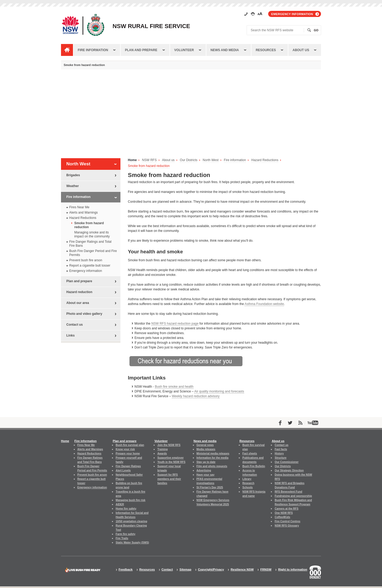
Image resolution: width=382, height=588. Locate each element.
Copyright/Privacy (211, 570)
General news (205, 445)
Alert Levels (123, 470)
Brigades (73, 175)
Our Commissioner (286, 462)
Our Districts (189, 160)
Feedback (126, 570)
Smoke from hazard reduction (149, 166)
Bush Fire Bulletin (254, 466)
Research (248, 483)
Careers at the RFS (286, 509)
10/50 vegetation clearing (131, 521)
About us (301, 50)
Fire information (93, 50)
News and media (225, 50)
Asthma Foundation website (264, 304)
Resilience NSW (242, 570)
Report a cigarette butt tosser (90, 266)
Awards (162, 454)
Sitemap (185, 570)
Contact (167, 570)
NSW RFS (149, 160)
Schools (248, 487)
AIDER (120, 504)
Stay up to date (206, 462)
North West (211, 160)
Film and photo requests (212, 466)
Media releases (206, 449)
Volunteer (184, 50)
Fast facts (281, 449)
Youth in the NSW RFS (171, 462)
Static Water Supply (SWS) (132, 543)
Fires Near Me (79, 207)
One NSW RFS (284, 513)
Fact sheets (250, 454)
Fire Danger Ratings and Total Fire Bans (90, 244)
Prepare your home (128, 454)
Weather (73, 186)
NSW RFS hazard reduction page (175, 324)
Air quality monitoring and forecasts (219, 391)
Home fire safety (126, 509)
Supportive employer (170, 458)
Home (132, 160)
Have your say (206, 475)
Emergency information (292, 14)
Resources (266, 50)
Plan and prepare (141, 50)
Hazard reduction (79, 292)
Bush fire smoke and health (174, 387)
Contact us (75, 325)
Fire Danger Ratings (128, 466)
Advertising (204, 470)
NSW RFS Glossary (287, 526)
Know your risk (125, 449)
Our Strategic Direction (289, 470)
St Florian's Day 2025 (210, 487)
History (279, 454)
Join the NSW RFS (169, 445)
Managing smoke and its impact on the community (92, 234)
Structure (280, 458)
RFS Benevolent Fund (288, 492)
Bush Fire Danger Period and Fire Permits (93, 253)
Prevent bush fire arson (86, 260)
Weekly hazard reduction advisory (196, 396)
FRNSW (266, 570)
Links (70, 335)
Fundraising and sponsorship (293, 496)
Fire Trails (122, 538)
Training (162, 449)
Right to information (293, 570)
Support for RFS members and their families (169, 479)
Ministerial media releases (213, 454)
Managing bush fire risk (131, 500)
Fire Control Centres (287, 521)
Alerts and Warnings (84, 213)
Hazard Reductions (265, 160)
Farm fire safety (125, 534)
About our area (78, 303)
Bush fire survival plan (130, 445)
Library (247, 479)
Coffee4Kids (282, 517)
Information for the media (212, 458)
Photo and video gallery (84, 314)
